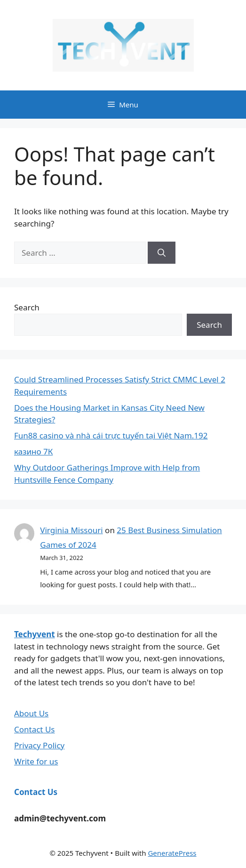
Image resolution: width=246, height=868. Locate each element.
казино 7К (33, 451)
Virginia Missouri (71, 530)
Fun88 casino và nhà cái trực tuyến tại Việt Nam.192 (111, 435)
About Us (31, 713)
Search (27, 307)
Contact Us (35, 729)
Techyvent (35, 634)
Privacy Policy (39, 745)
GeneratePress (172, 853)
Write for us (36, 761)
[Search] (162, 253)
